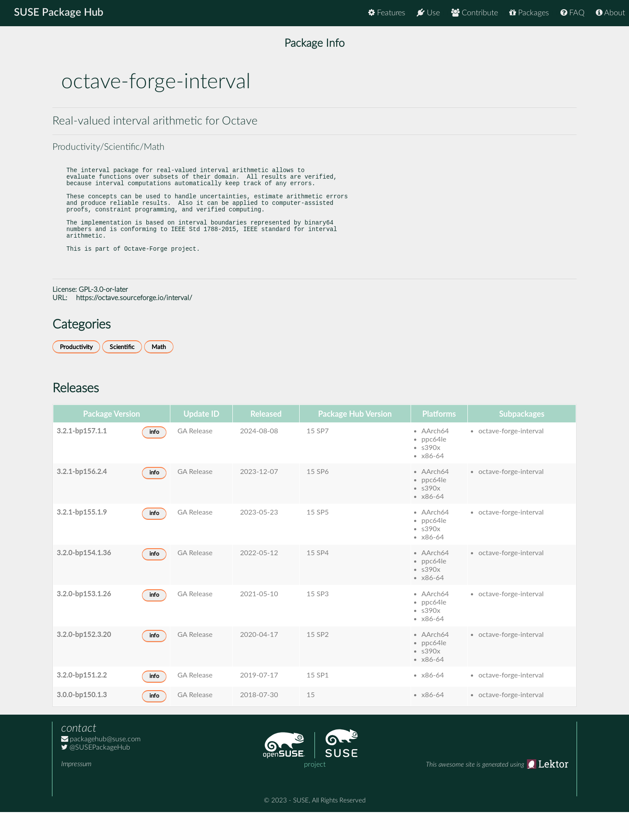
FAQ (572, 13)
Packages (529, 13)
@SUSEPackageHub (96, 775)
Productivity (76, 375)
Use (428, 13)
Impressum (76, 792)
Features (387, 13)
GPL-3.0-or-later (103, 318)
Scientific (122, 375)
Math (159, 375)
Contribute (475, 13)
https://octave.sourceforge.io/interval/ (134, 326)
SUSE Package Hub (59, 13)
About (610, 13)
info (154, 460)
